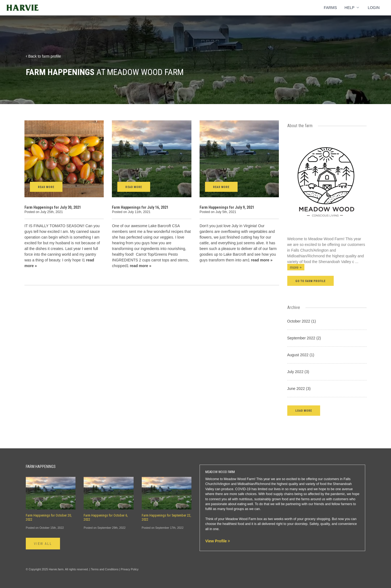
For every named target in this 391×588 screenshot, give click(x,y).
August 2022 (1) (301, 355)
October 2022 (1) (302, 321)
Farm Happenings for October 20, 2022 (49, 517)
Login (374, 8)
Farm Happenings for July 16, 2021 (140, 207)
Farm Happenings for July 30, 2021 (53, 207)
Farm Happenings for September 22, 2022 (166, 517)
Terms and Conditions (105, 569)
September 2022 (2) (304, 338)
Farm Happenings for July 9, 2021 (227, 207)
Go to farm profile (311, 281)
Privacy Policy (130, 569)
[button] (304, 410)
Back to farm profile (43, 56)
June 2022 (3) (299, 389)
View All (43, 544)
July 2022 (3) (298, 372)
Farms (330, 8)
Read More (46, 187)
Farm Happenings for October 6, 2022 (106, 517)
